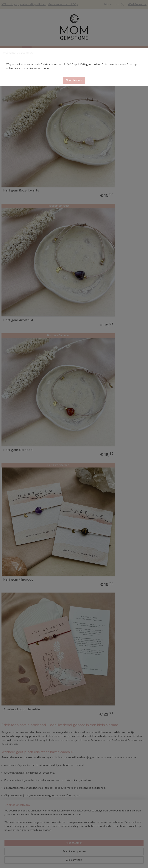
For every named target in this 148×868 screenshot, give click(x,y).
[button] (74, 80)
